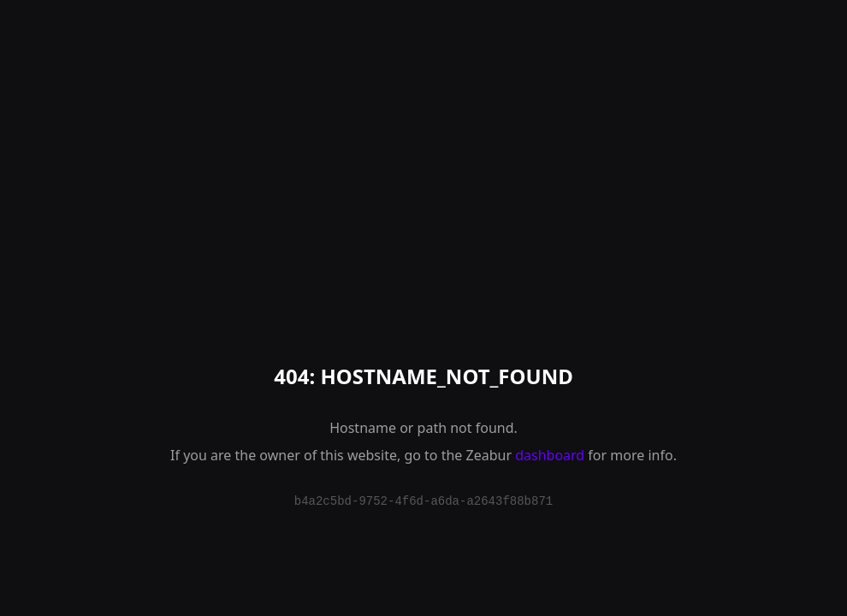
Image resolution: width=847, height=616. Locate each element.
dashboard (550, 455)
